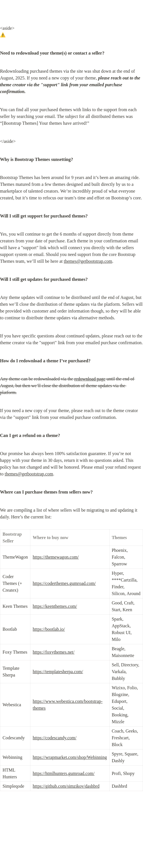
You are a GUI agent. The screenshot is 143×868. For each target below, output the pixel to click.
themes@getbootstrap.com (88, 261)
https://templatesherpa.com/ (58, 672)
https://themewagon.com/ (56, 557)
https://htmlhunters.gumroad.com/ (64, 773)
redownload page (90, 379)
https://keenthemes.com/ (55, 606)
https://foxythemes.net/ (53, 652)
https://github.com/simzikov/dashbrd (66, 786)
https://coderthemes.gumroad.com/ (64, 583)
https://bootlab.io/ (49, 629)
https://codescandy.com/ (54, 738)
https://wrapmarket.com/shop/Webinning (70, 757)
